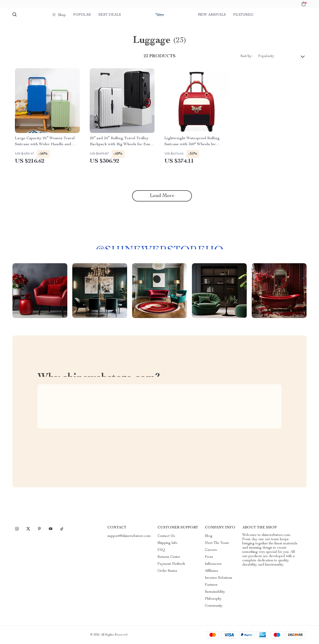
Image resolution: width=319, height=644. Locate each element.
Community (214, 606)
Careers (211, 550)
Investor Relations (219, 578)
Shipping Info (167, 543)
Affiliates (211, 571)
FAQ (161, 550)
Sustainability (215, 592)
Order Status (167, 571)
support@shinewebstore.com (129, 536)
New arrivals (212, 15)
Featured (243, 15)
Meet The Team (217, 543)
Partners (211, 585)
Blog (209, 536)
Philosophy (213, 599)
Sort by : (247, 56)
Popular (82, 15)
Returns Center (169, 557)
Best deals (110, 15)
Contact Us (166, 536)
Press (209, 557)
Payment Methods (171, 564)
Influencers (213, 564)
